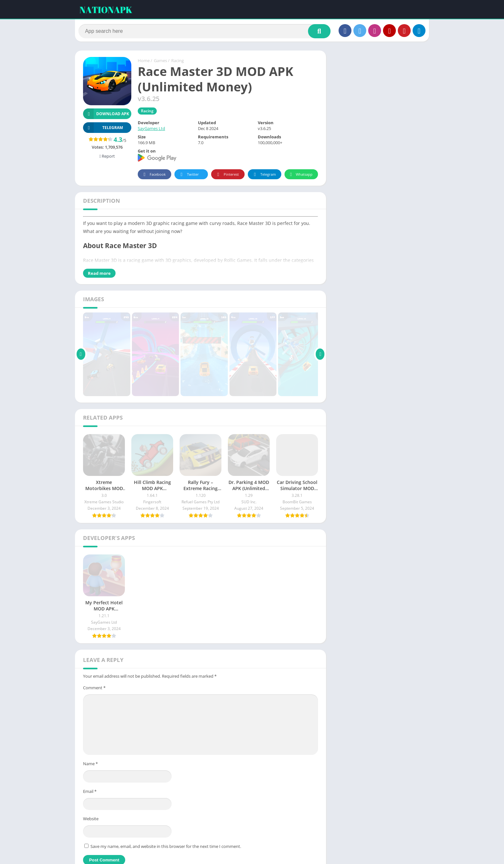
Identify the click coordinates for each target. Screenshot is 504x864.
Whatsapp (300, 176)
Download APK (106, 115)
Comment (94, 689)
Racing (177, 62)
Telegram (264, 176)
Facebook (154, 176)
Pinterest (227, 176)
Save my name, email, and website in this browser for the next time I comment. (166, 848)
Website (91, 820)
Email (90, 793)
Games (160, 62)
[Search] (205, 31)
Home (144, 62)
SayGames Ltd (151, 130)
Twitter (189, 176)
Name (90, 765)
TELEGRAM (103, 129)
